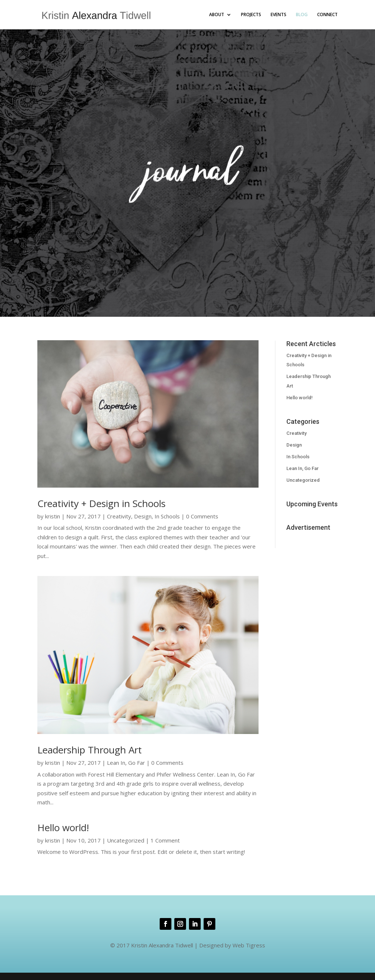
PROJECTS (251, 15)
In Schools (167, 516)
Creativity (119, 516)
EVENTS (279, 15)
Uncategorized (126, 840)
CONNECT (327, 15)
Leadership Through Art (90, 750)
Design (143, 516)
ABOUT (217, 15)
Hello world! (63, 827)
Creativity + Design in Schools (101, 503)
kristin (53, 516)
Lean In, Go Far (126, 763)
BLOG (302, 15)
